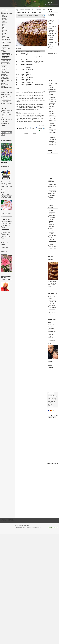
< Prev (26, 133)
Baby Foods (4, 67)
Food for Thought (5, 73)
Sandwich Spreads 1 (7, 95)
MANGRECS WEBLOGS (7, 88)
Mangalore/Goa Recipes (25, 9)
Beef (3, 15)
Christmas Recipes (5, 62)
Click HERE (51, 361)
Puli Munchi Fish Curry (7, 120)
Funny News (52, 194)
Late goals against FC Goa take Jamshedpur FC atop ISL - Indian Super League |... (53, 129)
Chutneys (5, 23)
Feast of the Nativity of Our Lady (52, 241)
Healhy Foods (52, 296)
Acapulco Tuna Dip (6, 100)
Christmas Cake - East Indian (29, 13)
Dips (3, 26)
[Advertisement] (32, 149)
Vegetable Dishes (6, 53)
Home (17, 9)
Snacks (4, 47)
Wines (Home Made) (7, 55)
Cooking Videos (6, 56)
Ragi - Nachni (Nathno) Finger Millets (6, 123)
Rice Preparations (6, 39)
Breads (4, 18)
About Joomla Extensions (22, 526)
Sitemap (3, 86)
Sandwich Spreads (7, 42)
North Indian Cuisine (6, 64)
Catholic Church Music (6, 59)
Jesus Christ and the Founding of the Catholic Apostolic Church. (53, 35)
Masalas (4, 29)
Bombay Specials (5, 58)
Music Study (4, 71)
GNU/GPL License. (38, 529)
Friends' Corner (4, 77)
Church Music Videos (6, 61)
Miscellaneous (6, 30)
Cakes (33, 9)
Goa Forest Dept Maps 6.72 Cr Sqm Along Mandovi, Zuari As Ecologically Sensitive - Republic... (53, 89)
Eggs (4, 27)
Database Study (4, 76)
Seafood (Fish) (6, 45)
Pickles (4, 33)
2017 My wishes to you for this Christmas (53, 28)
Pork (3, 35)
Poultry (4, 36)
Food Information (5, 68)
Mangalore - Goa (31, 15)
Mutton (4, 32)
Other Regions (4, 65)
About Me (3, 83)
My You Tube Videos (6, 85)
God (50, 45)
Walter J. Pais (4, 254)
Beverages (5, 17)
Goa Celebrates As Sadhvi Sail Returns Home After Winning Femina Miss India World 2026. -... (53, 103)
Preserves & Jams (7, 38)
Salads (4, 41)
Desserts (4, 24)
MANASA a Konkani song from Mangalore (53, 212)
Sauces (4, 44)
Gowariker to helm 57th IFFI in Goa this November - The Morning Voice (53, 141)
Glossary (3, 70)
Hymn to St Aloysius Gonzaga (52, 228)
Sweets (4, 52)
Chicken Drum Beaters (7, 104)
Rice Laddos (5, 102)
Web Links (3, 82)
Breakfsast (5, 20)
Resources (3, 74)
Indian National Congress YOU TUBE (53, 186)
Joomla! (17, 529)
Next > (35, 133)
